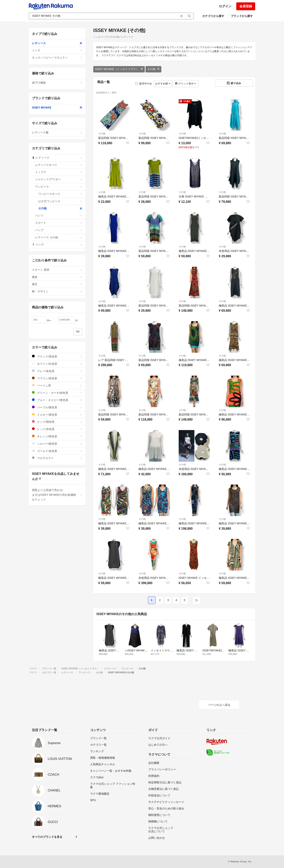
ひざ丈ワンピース (60, 201)
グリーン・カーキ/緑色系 (57, 393)
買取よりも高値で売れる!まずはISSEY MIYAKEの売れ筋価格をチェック (57, 495)
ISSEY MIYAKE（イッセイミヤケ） (119, 69)
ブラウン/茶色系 (57, 378)
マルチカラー (57, 458)
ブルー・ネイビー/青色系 (57, 400)
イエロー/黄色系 (57, 415)
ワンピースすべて (60, 194)
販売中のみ (144, 84)
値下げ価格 (57, 83)
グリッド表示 (185, 84)
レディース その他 (59, 237)
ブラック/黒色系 (57, 356)
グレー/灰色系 (57, 371)
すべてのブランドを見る (47, 837)
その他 (153, 69)
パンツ (59, 215)
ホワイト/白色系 (57, 364)
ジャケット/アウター (59, 179)
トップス (59, 172)
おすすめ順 (163, 84)
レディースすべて (59, 165)
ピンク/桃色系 (57, 422)
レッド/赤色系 (57, 429)
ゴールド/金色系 (57, 451)
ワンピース (59, 187)
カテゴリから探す (213, 16)
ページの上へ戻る (219, 705)
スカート (59, 223)
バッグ (59, 230)
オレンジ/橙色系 (57, 436)
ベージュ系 (57, 385)
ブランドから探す (242, 16)
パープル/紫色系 (57, 407)
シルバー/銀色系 (57, 444)
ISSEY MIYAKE (57, 108)
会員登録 (246, 6)
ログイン (225, 6)
